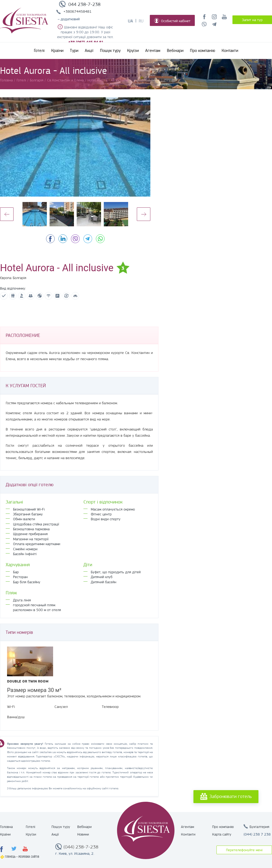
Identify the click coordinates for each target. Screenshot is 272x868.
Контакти (230, 51)
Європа (6, 278)
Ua (130, 21)
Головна (6, 827)
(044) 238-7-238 (81, 847)
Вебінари (175, 51)
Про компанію (203, 51)
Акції (89, 51)
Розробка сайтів (29, 857)
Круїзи (133, 51)
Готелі (39, 51)
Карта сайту (222, 834)
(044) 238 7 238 (257, 834)
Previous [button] (7, 214)
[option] (75, 147)
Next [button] (144, 214)
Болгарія (20, 278)
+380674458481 (77, 11)
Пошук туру (110, 51)
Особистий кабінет (172, 21)
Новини (83, 834)
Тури (74, 51)
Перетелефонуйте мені (244, 850)
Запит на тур (252, 20)
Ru (141, 21)
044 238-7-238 (84, 4)
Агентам (153, 51)
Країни (57, 51)
